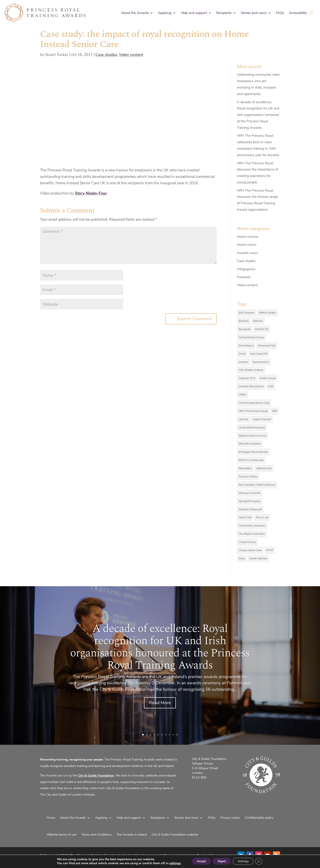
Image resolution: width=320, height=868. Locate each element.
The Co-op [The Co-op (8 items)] (262, 517)
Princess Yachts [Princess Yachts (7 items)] (248, 477)
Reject (221, 861)
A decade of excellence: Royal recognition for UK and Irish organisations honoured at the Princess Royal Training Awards (258, 115)
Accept (197, 861)
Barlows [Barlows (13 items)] (258, 321)
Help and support (194, 13)
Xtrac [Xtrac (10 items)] (242, 558)
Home (51, 818)
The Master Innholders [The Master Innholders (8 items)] (252, 534)
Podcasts (244, 277)
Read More (160, 703)
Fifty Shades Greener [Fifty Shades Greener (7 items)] (251, 370)
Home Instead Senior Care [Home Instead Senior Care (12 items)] (254, 403)
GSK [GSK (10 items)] (271, 386)
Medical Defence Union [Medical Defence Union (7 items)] (252, 436)
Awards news (247, 253)
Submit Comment (194, 319)
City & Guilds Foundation (96, 776)
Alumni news (247, 245)
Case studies (106, 55)
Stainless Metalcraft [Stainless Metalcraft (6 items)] (250, 509)
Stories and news (254, 13)
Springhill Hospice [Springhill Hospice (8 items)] (250, 501)
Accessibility (298, 13)
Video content (131, 55)
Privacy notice (230, 818)
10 (177, 735)
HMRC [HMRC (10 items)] (243, 395)
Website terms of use (62, 835)
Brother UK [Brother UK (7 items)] (262, 329)
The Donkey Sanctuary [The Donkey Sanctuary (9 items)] (252, 526)
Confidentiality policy (259, 818)
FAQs (280, 13)
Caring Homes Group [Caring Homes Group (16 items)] (251, 337)
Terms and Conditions (96, 835)
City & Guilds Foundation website (175, 835)
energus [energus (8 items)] (243, 362)
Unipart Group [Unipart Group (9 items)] (247, 542)
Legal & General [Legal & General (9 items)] (262, 419)
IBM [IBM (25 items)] (275, 411)
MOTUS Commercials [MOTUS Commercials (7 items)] (251, 460)
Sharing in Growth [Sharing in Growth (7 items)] (250, 493)
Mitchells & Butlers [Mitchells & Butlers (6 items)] (250, 444)
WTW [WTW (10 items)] (270, 550)
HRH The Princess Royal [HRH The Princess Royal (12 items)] (253, 411)
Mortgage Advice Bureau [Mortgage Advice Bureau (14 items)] (253, 452)
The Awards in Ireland (132, 835)
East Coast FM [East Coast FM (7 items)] (259, 354)
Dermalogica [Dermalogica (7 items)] (246, 346)
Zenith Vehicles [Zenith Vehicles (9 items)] (258, 558)
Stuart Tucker (57, 55)
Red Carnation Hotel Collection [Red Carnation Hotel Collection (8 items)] (257, 485)
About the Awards (135, 13)
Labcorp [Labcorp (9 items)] (243, 419)
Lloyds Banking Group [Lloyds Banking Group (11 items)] (252, 427)
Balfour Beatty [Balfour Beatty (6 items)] (268, 313)
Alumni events (248, 237)
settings (168, 863)
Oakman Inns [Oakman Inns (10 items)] (264, 468)
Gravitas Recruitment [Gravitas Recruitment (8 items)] (251, 386)
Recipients (224, 13)
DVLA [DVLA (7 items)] (242, 354)
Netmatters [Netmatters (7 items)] (245, 468)
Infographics (246, 269)
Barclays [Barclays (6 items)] (244, 321)
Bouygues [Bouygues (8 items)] (245, 329)
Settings (247, 861)
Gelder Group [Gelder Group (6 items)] (268, 378)
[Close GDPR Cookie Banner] (265, 861)
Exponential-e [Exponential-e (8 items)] (261, 362)
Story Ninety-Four (91, 193)
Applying (165, 13)
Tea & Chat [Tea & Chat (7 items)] (245, 517)
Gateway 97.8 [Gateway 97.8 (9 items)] (247, 378)
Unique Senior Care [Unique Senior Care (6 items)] (250, 550)
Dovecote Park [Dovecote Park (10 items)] (267, 346)
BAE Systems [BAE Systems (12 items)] (247, 313)
